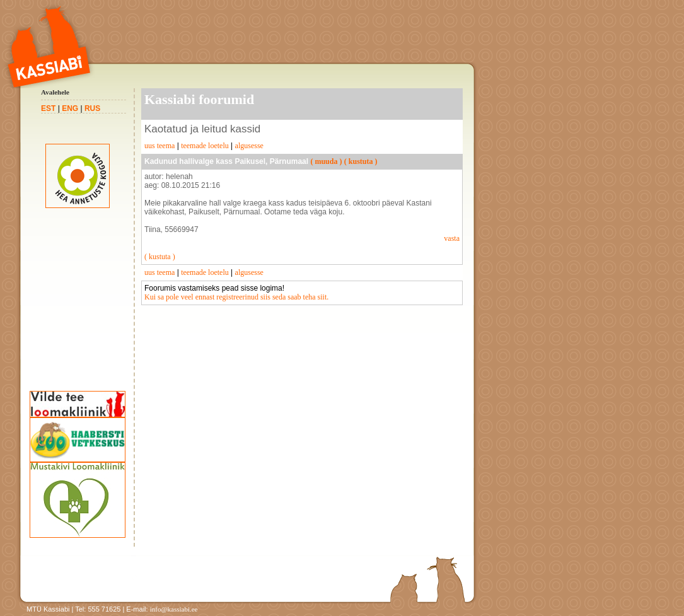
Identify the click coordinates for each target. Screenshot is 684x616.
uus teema (159, 146)
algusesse (249, 146)
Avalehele (55, 92)
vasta (452, 238)
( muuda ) (326, 161)
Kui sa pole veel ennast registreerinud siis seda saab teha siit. (236, 297)
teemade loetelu (205, 146)
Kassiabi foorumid (199, 99)
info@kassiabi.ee (174, 609)
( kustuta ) (361, 161)
